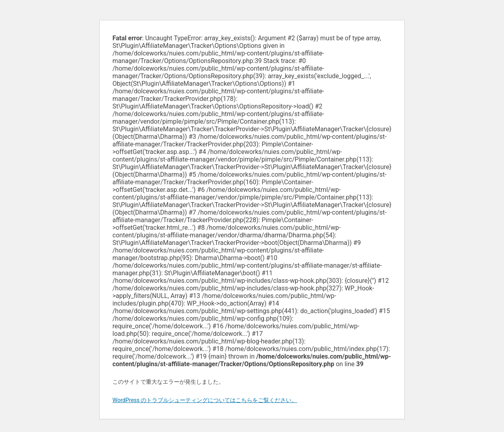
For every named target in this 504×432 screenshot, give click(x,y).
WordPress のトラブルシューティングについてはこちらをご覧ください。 (205, 400)
